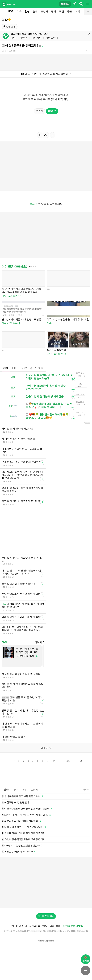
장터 (54, 11)
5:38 (86, 790)
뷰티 (78, 11)
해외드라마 (52, 38)
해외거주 (36, 38)
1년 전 (4, 51)
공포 (70, 11)
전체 (6, 368)
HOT (10, 11)
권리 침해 (55, 926)
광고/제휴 (35, 926)
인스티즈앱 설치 (46, 916)
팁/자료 (39, 368)
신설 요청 (10, 27)
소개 (11, 926)
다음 (68, 761)
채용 (45, 926)
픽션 (62, 11)
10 (54, 761)
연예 (35, 11)
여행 (13, 38)
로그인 (39, 111)
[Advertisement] (46, 882)
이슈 (19, 11)
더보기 (39, 642)
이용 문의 (21, 926)
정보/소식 (26, 368)
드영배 (44, 11)
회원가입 (65, 4)
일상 (27, 11)
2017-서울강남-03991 (67, 931)
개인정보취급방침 (73, 926)
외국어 (23, 38)
